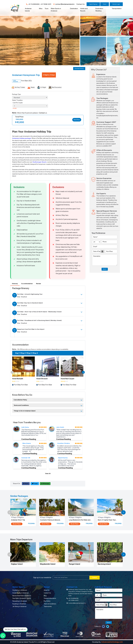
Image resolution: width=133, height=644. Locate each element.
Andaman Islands (28, 10)
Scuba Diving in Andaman (21, 593)
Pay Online (47, 601)
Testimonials (48, 606)
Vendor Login (116, 4)
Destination (74, 8)
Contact (42, 113)
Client (105, 4)
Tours (47, 8)
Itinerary (15, 284)
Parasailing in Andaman (20, 601)
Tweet (35, 484)
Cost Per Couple (18, 103)
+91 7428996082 (34, 4)
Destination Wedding (99, 10)
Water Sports (19, 587)
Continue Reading (29, 439)
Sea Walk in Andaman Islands (22, 598)
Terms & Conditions (50, 604)
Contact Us (81, 4)
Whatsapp (45, 484)
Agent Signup (93, 4)
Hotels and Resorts (84, 10)
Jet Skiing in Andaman (19, 606)
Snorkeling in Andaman (20, 590)
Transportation (117, 8)
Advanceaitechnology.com (112, 642)
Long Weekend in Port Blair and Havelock (80, 520)
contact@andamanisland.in (65, 4)
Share (26, 484)
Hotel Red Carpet (67, 379)
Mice (41, 8)
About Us (47, 590)
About (47, 587)
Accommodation (27, 284)
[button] (12, 372)
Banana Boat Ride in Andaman (22, 596)
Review (39, 284)
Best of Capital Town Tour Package (107, 520)
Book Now (77, 120)
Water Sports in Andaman (56, 10)
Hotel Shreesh (42, 379)
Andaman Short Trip (18, 520)
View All (48, 474)
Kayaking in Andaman (19, 604)
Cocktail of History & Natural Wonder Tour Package (50, 520)
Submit (105, 269)
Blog (45, 596)
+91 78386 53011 (46, 4)
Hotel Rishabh (18, 379)
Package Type (16, 94)
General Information (50, 598)
